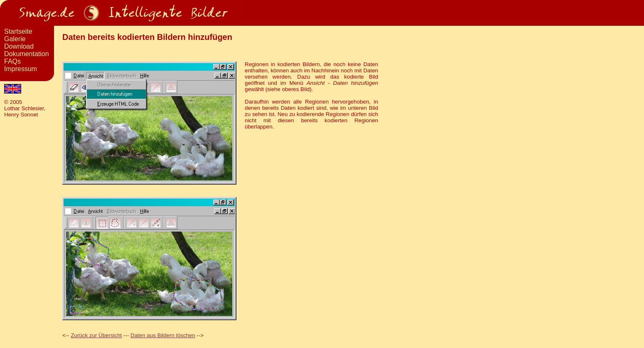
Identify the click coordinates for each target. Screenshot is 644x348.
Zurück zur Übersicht (96, 335)
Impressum (21, 69)
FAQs (12, 61)
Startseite (18, 31)
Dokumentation (27, 54)
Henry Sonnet (21, 115)
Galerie (15, 39)
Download (19, 46)
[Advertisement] (27, 329)
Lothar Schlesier (24, 108)
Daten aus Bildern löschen (163, 335)
